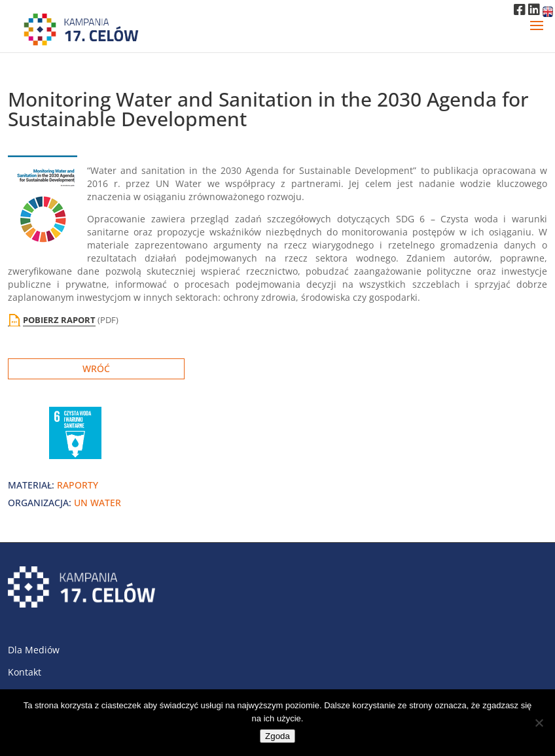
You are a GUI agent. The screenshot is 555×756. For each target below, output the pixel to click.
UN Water (98, 503)
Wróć (96, 369)
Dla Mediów (34, 650)
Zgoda (277, 736)
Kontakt (25, 672)
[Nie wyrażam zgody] (539, 723)
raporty (78, 485)
